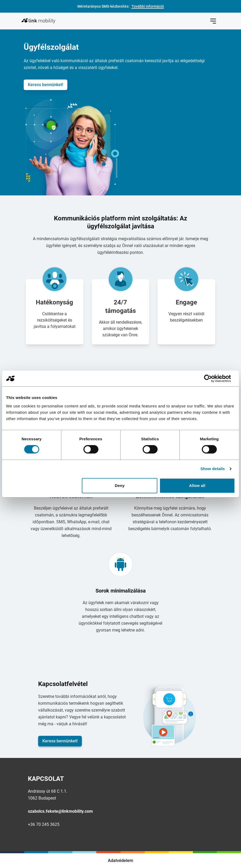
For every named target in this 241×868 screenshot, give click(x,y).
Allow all (197, 485)
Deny (120, 485)
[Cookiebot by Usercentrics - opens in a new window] (212, 378)
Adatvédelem (120, 860)
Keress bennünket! (46, 85)
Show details (213, 469)
